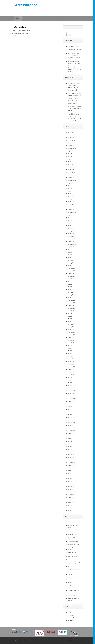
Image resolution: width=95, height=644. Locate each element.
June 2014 (70, 508)
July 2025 (70, 154)
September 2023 (72, 212)
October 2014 (71, 497)
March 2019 (71, 356)
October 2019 (71, 337)
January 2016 (71, 457)
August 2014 (71, 503)
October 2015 (71, 465)
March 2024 (71, 196)
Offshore (70, 574)
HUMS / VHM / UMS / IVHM (74, 557)
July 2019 (70, 345)
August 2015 (71, 471)
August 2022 (71, 247)
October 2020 (71, 305)
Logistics (70, 559)
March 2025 (71, 164)
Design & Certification (73, 542)
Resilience (70, 582)
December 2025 (72, 140)
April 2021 (70, 289)
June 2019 (70, 348)
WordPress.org (71, 620)
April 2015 (70, 481)
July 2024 (70, 186)
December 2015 (72, 460)
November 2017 (72, 399)
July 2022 (70, 250)
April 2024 (70, 194)
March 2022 (71, 260)
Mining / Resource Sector (74, 569)
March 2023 (71, 228)
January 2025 (71, 170)
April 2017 (70, 417)
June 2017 (70, 412)
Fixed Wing (70, 547)
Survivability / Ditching (73, 593)
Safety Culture (71, 585)
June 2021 (70, 284)
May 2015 (70, 479)
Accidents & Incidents (73, 523)
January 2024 (71, 202)
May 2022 (70, 255)
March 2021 (71, 292)
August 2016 (71, 439)
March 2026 (71, 132)
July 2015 (70, 473)
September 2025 (72, 148)
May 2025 (70, 159)
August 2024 (71, 183)
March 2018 (71, 388)
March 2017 (71, 420)
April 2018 (70, 385)
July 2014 (70, 505)
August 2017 (71, 407)
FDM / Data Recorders (73, 544)
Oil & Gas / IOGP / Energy (74, 577)
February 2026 (71, 135)
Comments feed (72, 618)
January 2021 (71, 297)
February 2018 (71, 391)
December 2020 (72, 300)
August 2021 (71, 279)
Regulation (70, 580)
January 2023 (71, 234)
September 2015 (72, 468)
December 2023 (72, 204)
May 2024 (70, 191)
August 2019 (71, 343)
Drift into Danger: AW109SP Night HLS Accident (75, 108)
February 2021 (71, 295)
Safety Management (73, 588)
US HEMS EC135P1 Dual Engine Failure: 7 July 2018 (73, 89)
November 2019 (72, 335)
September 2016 (72, 436)
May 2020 (70, 319)
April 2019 (70, 353)
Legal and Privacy (25, 640)
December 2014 (72, 492)
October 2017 (71, 401)
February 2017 (71, 423)
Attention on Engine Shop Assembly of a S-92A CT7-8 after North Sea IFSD (74, 70)
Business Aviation (72, 534)
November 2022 (72, 239)
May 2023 (70, 223)
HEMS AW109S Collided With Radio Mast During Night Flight (74, 118)
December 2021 (72, 268)
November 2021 (72, 271)
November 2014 (72, 495)
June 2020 (70, 316)
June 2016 (70, 444)
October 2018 (71, 369)
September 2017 (72, 404)
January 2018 (71, 393)
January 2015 (71, 489)
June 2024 (70, 188)
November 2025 (72, 143)
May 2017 (70, 415)
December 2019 (72, 332)
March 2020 (71, 324)
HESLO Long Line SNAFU (74, 46)
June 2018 (70, 380)
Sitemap (32, 640)
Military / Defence (72, 566)
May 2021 (70, 287)
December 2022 (72, 236)
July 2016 (70, 441)
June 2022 (70, 252)
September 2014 (72, 500)
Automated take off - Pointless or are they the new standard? (74, 105)
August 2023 (71, 215)
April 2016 (70, 449)
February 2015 (71, 487)
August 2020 (71, 311)
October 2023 (71, 210)
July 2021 (70, 281)
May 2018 (70, 383)
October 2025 (71, 146)
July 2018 (70, 377)
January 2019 (71, 361)
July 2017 (70, 409)
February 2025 (71, 167)
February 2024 (71, 199)
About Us (49, 5)
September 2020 (72, 308)
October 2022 (71, 242)
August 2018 (71, 375)
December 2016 (72, 428)
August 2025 (71, 151)
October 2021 (71, 273)
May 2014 (70, 511)
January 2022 (71, 265)
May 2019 (70, 351)
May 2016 (70, 447)
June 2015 (70, 476)
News (69, 572)
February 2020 (71, 327)
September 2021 (72, 276)
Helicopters (70, 550)
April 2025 (70, 162)
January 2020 (71, 329)
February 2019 (71, 359)
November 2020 (72, 303)
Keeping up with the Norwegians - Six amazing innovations (74, 115)
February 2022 (71, 263)
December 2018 (72, 364)
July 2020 (70, 313)
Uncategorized (71, 596)
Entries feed (71, 615)
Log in (69, 612)
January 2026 (71, 138)
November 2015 (72, 463)
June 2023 (70, 220)
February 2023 (71, 231)
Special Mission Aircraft (73, 590)
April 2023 (70, 226)
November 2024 (72, 175)
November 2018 (72, 367)
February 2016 (71, 455)
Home (44, 5)
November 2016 (72, 431)
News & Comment (72, 5)
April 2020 (70, 321)
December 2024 (72, 172)
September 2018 (72, 372)
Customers (63, 5)
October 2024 (71, 178)
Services (56, 5)
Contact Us (80, 5)
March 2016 (71, 452)
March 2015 (71, 484)
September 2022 (72, 244)
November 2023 (72, 207)
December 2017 (72, 396)
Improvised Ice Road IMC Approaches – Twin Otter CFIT (74, 63)
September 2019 (72, 340)
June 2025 (70, 156)
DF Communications (78, 640)
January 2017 (71, 425)
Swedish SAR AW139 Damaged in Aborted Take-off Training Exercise (74, 99)
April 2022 (70, 258)
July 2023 (70, 218)
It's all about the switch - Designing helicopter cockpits (74, 85)
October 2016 (71, 433)
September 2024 (72, 180)
